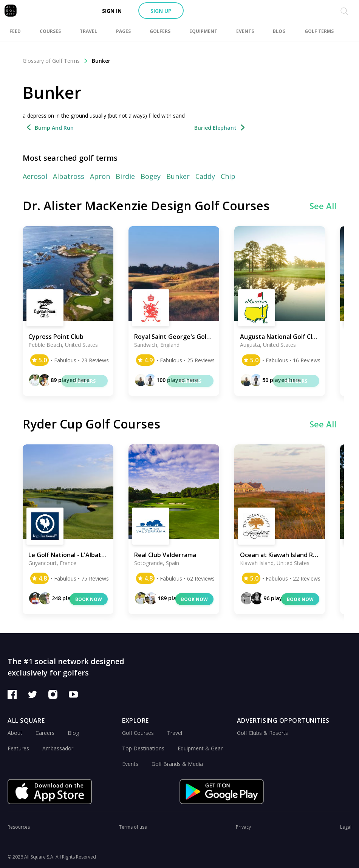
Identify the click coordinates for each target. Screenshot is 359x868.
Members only (84, 382)
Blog (73, 733)
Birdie (125, 176)
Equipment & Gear (200, 748)
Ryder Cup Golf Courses (91, 424)
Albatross (69, 176)
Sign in (112, 11)
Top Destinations (143, 748)
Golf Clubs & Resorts (262, 733)
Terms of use (133, 827)
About (15, 733)
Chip (228, 176)
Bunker (101, 61)
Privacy (243, 827)
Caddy (205, 176)
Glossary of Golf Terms (55, 61)
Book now (89, 599)
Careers (45, 733)
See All (323, 206)
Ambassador (58, 748)
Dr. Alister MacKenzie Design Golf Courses (146, 206)
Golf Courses (138, 733)
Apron (100, 176)
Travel (175, 733)
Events (130, 764)
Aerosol (35, 176)
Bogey (151, 176)
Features (18, 748)
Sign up (161, 11)
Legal (346, 827)
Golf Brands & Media (177, 764)
